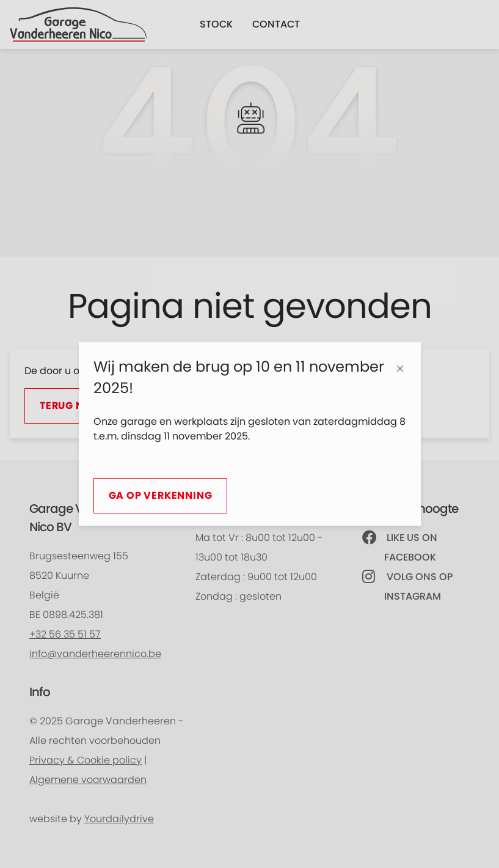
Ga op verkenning (161, 496)
